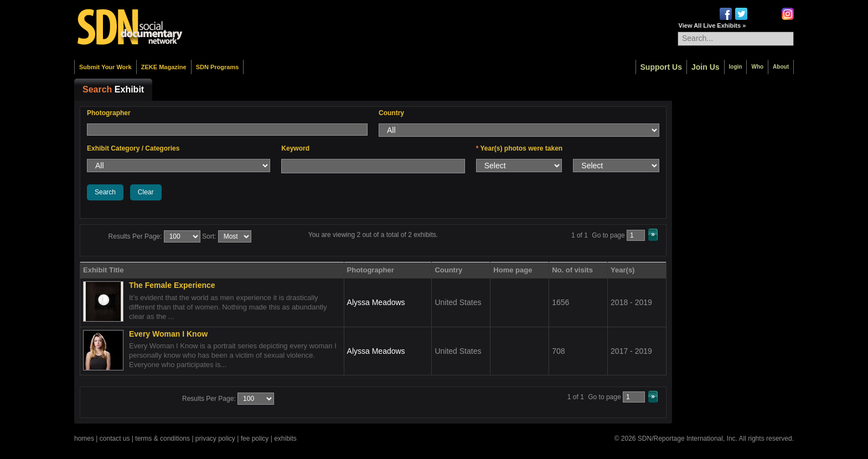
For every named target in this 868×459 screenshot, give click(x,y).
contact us (115, 439)
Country (391, 113)
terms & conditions (162, 439)
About (781, 67)
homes (84, 439)
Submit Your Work (105, 67)
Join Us (706, 67)
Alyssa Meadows (376, 302)
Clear (146, 192)
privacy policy (215, 439)
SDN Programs (218, 67)
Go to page (608, 235)
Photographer (109, 113)
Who (757, 67)
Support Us (661, 67)
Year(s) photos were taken (520, 148)
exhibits (285, 439)
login (736, 67)
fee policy (255, 439)
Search (105, 192)
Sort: (209, 236)
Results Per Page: (135, 236)
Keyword (295, 148)
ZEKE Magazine (164, 67)
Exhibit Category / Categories (133, 148)
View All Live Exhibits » (712, 25)
